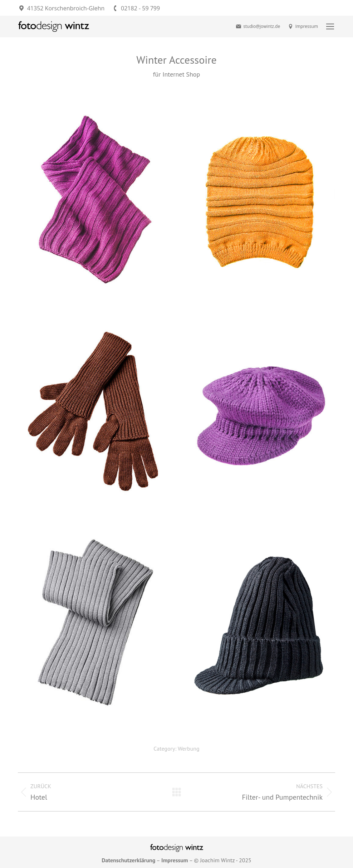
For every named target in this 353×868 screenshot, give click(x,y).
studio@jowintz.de (258, 26)
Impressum (303, 26)
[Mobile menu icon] (330, 26)
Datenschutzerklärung (128, 860)
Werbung (189, 748)
